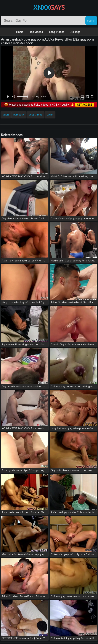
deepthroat (35, 114)
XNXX (49, 7)
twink (50, 114)
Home (20, 32)
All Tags (75, 32)
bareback (19, 114)
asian (6, 114)
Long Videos (57, 32)
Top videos (36, 32)
